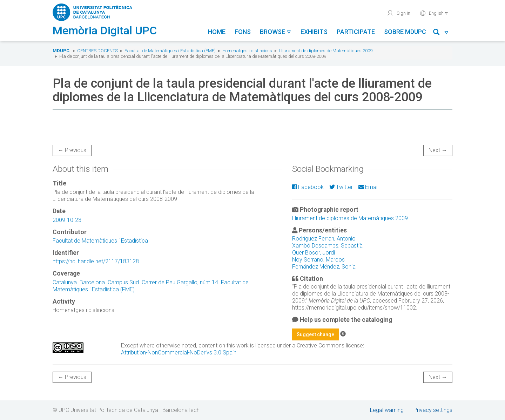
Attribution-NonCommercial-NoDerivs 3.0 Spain (179, 353)
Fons (243, 32)
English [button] (434, 13)
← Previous (72, 150)
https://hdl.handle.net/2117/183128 (96, 261)
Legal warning (387, 410)
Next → (438, 150)
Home (217, 32)
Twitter (341, 187)
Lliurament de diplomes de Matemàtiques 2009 (326, 51)
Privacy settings (433, 410)
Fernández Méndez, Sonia (324, 267)
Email (368, 187)
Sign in (399, 13)
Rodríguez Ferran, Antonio (324, 239)
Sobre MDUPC (405, 32)
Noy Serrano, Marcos (318, 260)
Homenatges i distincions (247, 51)
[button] (441, 33)
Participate (356, 32)
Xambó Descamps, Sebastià (327, 246)
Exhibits (314, 32)
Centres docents (97, 51)
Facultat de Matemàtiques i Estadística (100, 241)
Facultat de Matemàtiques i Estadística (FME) (170, 51)
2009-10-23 (67, 220)
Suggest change (315, 334)
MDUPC (61, 51)
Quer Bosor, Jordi (314, 253)
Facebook (308, 187)
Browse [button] (276, 32)
